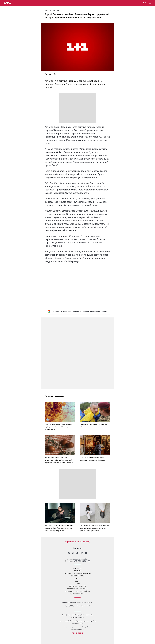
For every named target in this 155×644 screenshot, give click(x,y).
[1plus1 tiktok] (77, 553)
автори (77, 584)
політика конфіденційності (77, 589)
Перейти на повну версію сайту (77, 542)
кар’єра (77, 579)
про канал (77, 568)
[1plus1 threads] (73, 553)
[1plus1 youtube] (86, 553)
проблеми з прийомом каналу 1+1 (78, 573)
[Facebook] (46, 75)
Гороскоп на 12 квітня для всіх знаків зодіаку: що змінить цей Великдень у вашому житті (58, 427)
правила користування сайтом (77, 591)
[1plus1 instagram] (69, 553)
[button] (150, 3)
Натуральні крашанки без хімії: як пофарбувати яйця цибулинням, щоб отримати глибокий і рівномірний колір (59, 460)
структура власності (77, 586)
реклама (77, 571)
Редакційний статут (77, 594)
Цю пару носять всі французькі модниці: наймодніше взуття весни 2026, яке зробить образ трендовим (94, 528)
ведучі (77, 581)
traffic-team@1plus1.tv (77, 629)
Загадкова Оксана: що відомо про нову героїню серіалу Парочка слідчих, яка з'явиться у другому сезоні (59, 528)
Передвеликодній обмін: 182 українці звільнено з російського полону (93, 426)
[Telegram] (50, 75)
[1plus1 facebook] (82, 553)
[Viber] (55, 75)
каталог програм (77, 576)
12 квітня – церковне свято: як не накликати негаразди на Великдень (93, 459)
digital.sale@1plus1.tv (77, 623)
